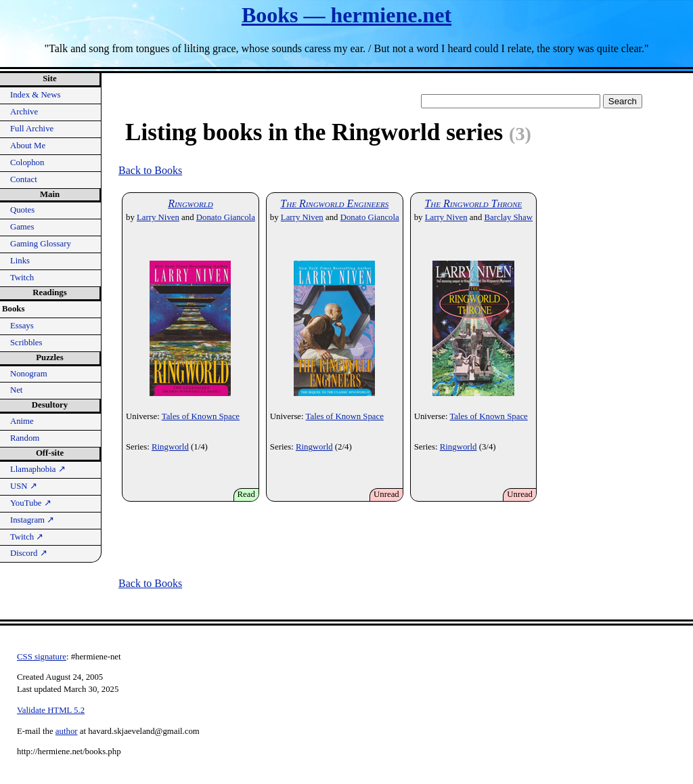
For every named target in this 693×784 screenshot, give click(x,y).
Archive (24, 112)
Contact (24, 179)
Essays (22, 326)
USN (24, 486)
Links (20, 261)
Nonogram (29, 374)
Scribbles (26, 343)
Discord (29, 553)
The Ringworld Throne (473, 203)
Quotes (22, 210)
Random (25, 438)
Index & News (36, 95)
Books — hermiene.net (346, 15)
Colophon (27, 162)
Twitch (22, 278)
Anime (22, 421)
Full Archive (32, 129)
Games (22, 227)
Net (16, 390)
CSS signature (42, 657)
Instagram (32, 520)
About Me (28, 146)
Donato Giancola (226, 217)
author (67, 731)
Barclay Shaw (509, 217)
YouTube (31, 503)
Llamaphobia (38, 469)
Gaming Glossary (41, 244)
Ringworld (191, 203)
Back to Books (150, 170)
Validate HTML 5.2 (51, 710)
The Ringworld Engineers (334, 203)
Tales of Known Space (201, 416)
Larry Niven (158, 217)
